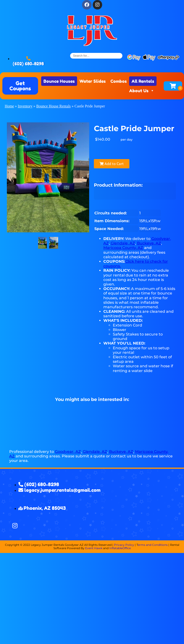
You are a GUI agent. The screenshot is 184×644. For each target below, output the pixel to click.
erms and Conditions (153, 545)
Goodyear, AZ (68, 452)
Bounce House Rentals (53, 106)
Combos (119, 81)
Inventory (25, 106)
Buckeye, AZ (149, 243)
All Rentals (143, 81)
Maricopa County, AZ (123, 248)
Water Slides (93, 81)
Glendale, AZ (123, 243)
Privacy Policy (124, 545)
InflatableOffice (120, 548)
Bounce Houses (59, 81)
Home (9, 106)
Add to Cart (107, 164)
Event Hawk (94, 548)
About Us (142, 91)
